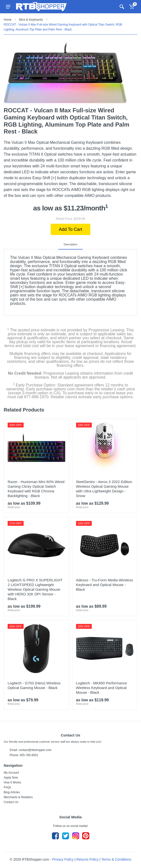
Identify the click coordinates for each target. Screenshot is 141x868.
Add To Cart (70, 229)
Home (8, 20)
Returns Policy (87, 859)
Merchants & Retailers (18, 797)
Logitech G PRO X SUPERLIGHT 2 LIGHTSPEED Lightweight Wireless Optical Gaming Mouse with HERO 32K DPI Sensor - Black (35, 589)
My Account (11, 773)
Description (70, 244)
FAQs (7, 787)
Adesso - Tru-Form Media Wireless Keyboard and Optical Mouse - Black (105, 585)
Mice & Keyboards (31, 20)
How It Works (12, 782)
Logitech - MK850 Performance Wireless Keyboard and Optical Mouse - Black (102, 688)
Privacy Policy (63, 859)
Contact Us (11, 802)
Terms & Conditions (116, 859)
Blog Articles (12, 792)
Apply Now (11, 778)
